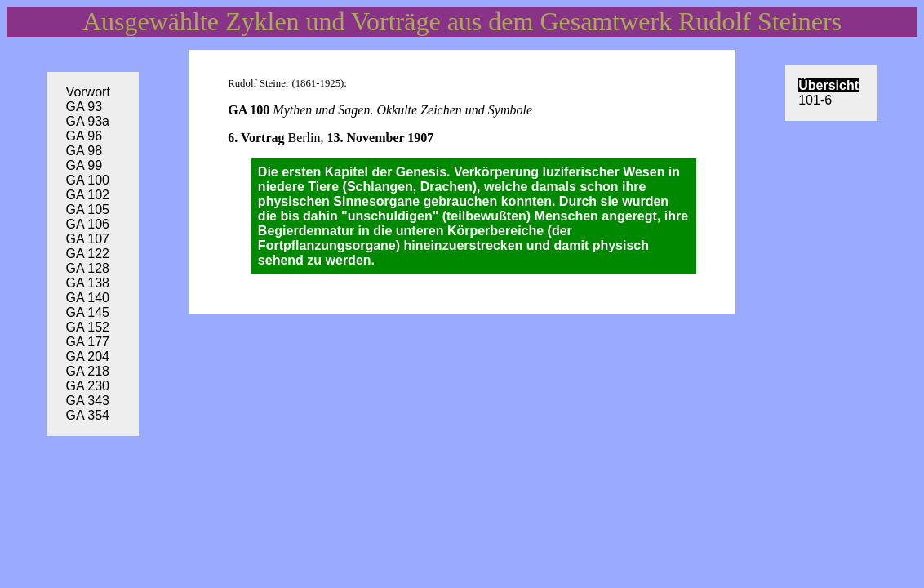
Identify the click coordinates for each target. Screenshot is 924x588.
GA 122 (88, 254)
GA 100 (88, 180)
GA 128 (88, 268)
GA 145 (88, 312)
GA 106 (88, 224)
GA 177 (88, 342)
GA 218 (88, 371)
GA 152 (88, 327)
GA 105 (88, 209)
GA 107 (88, 239)
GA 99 (84, 165)
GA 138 (88, 283)
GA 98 (84, 151)
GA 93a (88, 121)
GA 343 (88, 401)
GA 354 (88, 415)
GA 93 (84, 107)
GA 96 (84, 136)
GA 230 (88, 386)
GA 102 (88, 195)
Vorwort (88, 92)
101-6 (815, 100)
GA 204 (88, 356)
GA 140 (88, 298)
